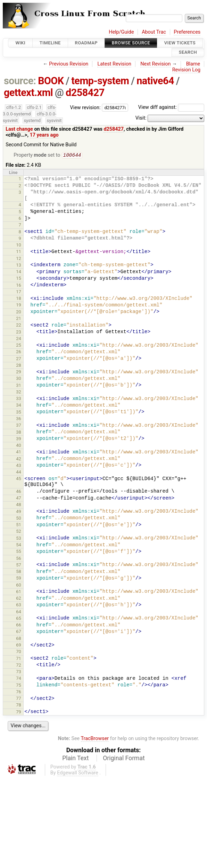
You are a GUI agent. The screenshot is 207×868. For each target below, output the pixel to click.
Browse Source (131, 43)
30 (19, 379)
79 (19, 713)
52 (19, 532)
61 (19, 592)
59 (19, 579)
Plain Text (75, 759)
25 (19, 346)
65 (19, 619)
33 (19, 399)
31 (19, 386)
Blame (193, 64)
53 (19, 539)
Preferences (187, 32)
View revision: (85, 107)
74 (19, 679)
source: (20, 81)
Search (188, 53)
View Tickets (180, 43)
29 (19, 372)
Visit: (141, 118)
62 (19, 599)
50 (19, 519)
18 (19, 299)
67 (19, 632)
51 (19, 525)
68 (19, 639)
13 (19, 266)
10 (19, 246)
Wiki (20, 43)
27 (19, 359)
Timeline (50, 43)
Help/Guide (121, 32)
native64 (155, 81)
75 (19, 686)
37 (19, 426)
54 (19, 545)
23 (19, 333)
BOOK (51, 81)
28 (19, 366)
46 (19, 492)
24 (19, 339)
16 (19, 286)
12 (19, 259)
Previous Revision (69, 64)
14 (19, 272)
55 (19, 552)
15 (19, 279)
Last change (19, 129)
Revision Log (187, 70)
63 (19, 605)
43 (19, 466)
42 (19, 459)
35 (19, 413)
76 (19, 692)
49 (19, 512)
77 (19, 699)
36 (19, 419)
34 (19, 406)
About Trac (154, 32)
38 (19, 433)
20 (19, 313)
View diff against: (171, 107)
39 (19, 439)
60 (19, 586)
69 (19, 646)
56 (19, 559)
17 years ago (44, 135)
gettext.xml (28, 93)
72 (19, 666)
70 (19, 652)
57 (19, 566)
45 (19, 479)
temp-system (100, 81)
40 (19, 446)
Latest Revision (114, 64)
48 (19, 505)
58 (19, 572)
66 (19, 626)
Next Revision (155, 64)
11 (19, 252)
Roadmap (86, 43)
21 (19, 319)
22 (19, 326)
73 (19, 672)
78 (19, 706)
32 (19, 393)
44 (19, 473)
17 (19, 292)
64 (19, 612)
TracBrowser (95, 739)
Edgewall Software (78, 774)
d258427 (85, 93)
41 (19, 453)
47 (19, 499)
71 (19, 659)
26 (19, 352)
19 (19, 306)
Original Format (124, 759)
